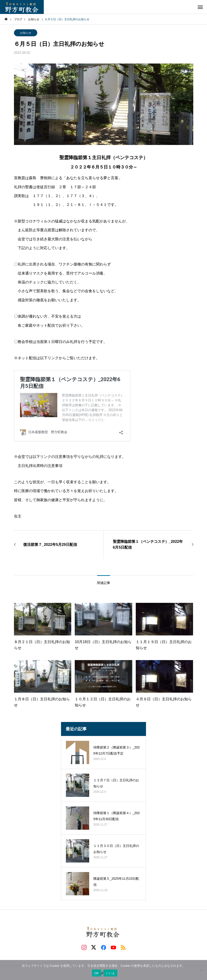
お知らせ (26, 33)
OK (97, 973)
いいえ (110, 973)
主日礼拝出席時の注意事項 (40, 466)
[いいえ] (201, 970)
